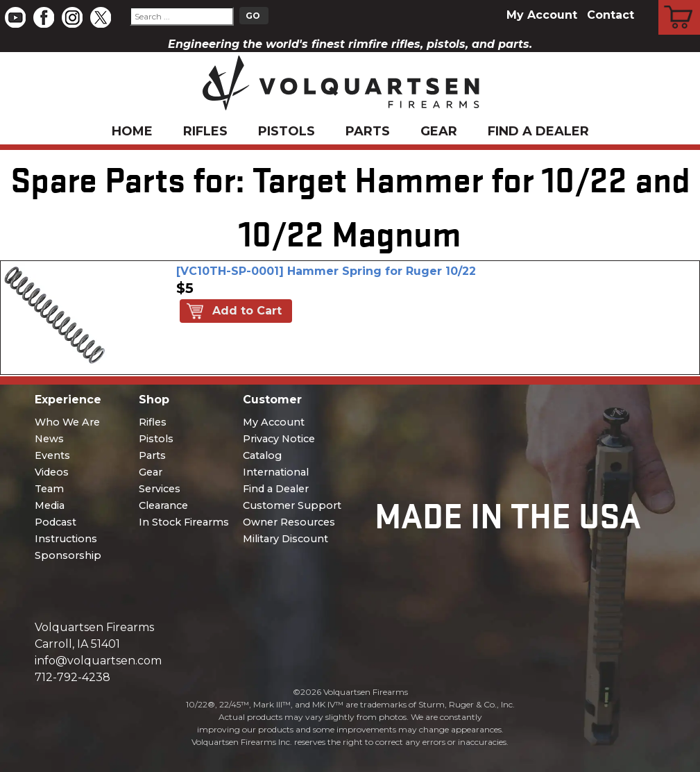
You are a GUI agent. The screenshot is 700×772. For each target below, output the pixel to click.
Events (52, 455)
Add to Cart (247, 311)
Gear (439, 131)
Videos (52, 472)
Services (160, 489)
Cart (680, 2)
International (276, 472)
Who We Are (67, 422)
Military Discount (285, 539)
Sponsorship (68, 555)
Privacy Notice (279, 439)
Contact (611, 15)
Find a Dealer (538, 131)
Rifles (205, 131)
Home (132, 131)
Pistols (287, 131)
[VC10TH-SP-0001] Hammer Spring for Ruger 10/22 (326, 271)
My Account (542, 15)
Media (50, 505)
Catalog (262, 455)
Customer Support (292, 505)
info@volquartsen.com (98, 661)
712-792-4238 (72, 677)
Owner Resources (289, 522)
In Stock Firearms (184, 522)
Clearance (163, 505)
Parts (368, 131)
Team (49, 489)
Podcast (56, 522)
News (49, 439)
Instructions (66, 539)
